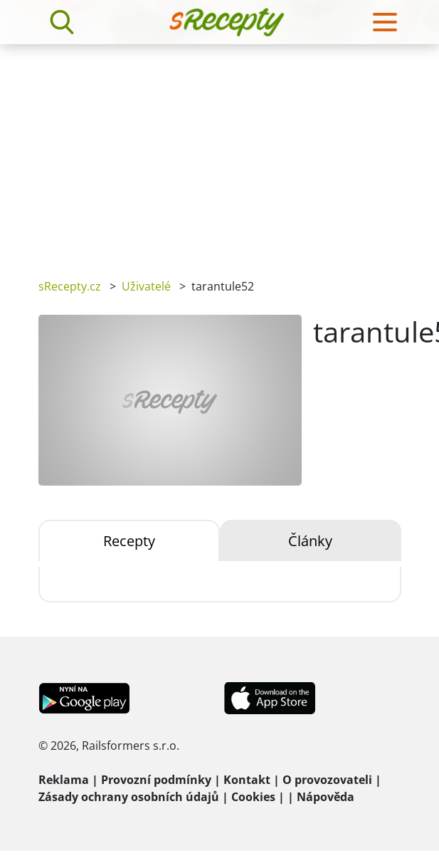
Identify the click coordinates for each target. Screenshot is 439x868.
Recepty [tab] (129, 541)
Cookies (253, 797)
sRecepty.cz (70, 286)
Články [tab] (310, 541)
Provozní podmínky (156, 780)
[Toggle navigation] (385, 22)
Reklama (64, 780)
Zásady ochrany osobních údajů (129, 797)
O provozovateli (327, 780)
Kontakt (247, 780)
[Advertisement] (219, 151)
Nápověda (326, 797)
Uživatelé (146, 286)
